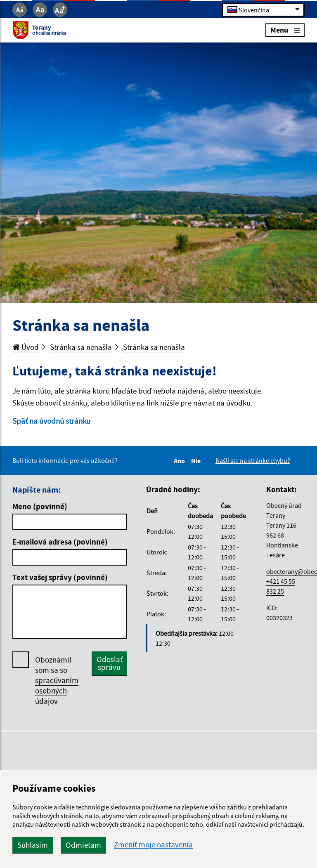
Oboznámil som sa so (57, 680)
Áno (181, 461)
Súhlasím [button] (33, 845)
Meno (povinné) (40, 506)
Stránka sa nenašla (81, 347)
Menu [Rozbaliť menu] (285, 30)
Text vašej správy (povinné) (60, 577)
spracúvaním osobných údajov (57, 691)
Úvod (26, 347)
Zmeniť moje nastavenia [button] (153, 845)
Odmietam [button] (83, 845)
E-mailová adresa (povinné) (60, 542)
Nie (197, 461)
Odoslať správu (110, 663)
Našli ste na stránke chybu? (253, 460)
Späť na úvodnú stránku (51, 421)
